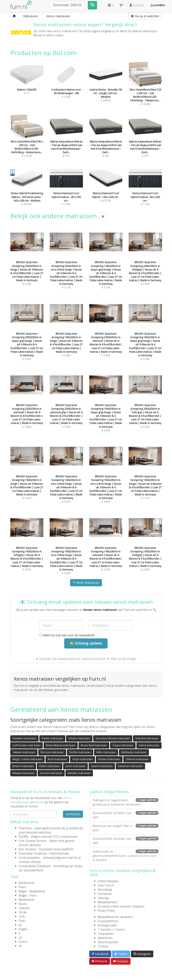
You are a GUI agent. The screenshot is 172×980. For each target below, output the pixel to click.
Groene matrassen (51, 773)
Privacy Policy (106, 911)
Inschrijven (73, 814)
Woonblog (105, 890)
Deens (23, 942)
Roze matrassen (57, 759)
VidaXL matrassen (52, 738)
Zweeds (24, 908)
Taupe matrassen (123, 745)
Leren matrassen (75, 766)
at (20, 946)
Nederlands (27, 883)
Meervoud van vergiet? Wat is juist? (126, 828)
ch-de (23, 912)
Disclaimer (105, 894)
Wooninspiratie (108, 942)
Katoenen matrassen (130, 766)
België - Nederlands (32, 891)
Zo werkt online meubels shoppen (121, 906)
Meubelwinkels (108, 902)
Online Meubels (108, 881)
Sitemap (103, 898)
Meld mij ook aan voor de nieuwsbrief (67, 635)
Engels (23, 929)
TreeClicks (25, 828)
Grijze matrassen (83, 759)
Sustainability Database (35, 866)
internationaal (59, 853)
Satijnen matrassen (24, 752)
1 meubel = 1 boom (111, 929)
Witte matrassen (106, 752)
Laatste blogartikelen (109, 792)
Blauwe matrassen (24, 773)
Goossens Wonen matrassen (113, 738)
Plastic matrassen (50, 766)
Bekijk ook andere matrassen (59, 216)
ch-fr (22, 916)
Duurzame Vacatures (33, 853)
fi (19, 933)
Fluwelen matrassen (24, 738)
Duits (22, 921)
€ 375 (66, 141)
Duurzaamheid (108, 921)
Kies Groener (27, 849)
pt (20, 925)
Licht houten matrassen (27, 745)
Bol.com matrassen (52, 752)
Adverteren (105, 938)
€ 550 (106, 141)
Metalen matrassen (79, 773)
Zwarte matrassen (102, 766)
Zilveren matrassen (137, 759)
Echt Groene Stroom (33, 841)
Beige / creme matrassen (27, 759)
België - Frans (28, 895)
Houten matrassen (109, 759)
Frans (22, 887)
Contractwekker (29, 858)
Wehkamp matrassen (134, 752)
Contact (103, 946)
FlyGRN (23, 837)
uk (20, 937)
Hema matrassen (149, 745)
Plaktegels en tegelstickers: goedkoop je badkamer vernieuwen (126, 802)
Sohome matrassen (147, 738)
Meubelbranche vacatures (115, 917)
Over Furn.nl (106, 885)
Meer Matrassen (86, 583)
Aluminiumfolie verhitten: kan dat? (126, 815)
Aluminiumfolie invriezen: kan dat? (126, 841)
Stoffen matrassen (80, 752)
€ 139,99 (145, 89)
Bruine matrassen (23, 766)
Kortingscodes (107, 925)
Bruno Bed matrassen (94, 745)
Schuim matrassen (79, 738)
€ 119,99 (27, 141)
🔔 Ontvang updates (86, 643)
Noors (23, 904)
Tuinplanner (106, 934)
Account (137, 5)
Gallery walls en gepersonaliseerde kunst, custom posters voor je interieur (126, 856)
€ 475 (145, 141)
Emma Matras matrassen (61, 745)
